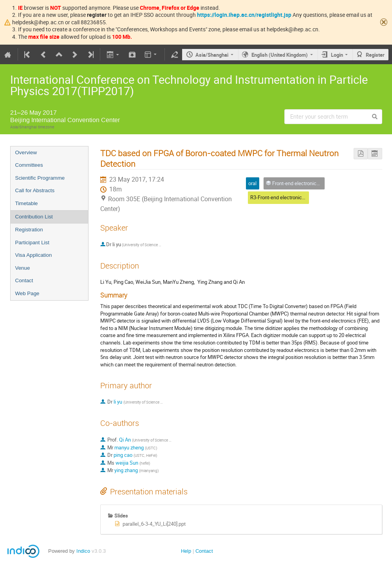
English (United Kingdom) (280, 55)
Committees (29, 165)
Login (337, 55)
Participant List (32, 243)
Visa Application (34, 255)
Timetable (27, 203)
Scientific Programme (40, 178)
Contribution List (34, 217)
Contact (24, 280)
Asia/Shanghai (212, 55)
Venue (23, 268)
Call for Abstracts (35, 190)
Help (186, 551)
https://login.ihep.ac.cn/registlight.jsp (244, 15)
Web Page (27, 293)
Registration (29, 230)
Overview (26, 152)
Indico (83, 551)
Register (375, 55)
